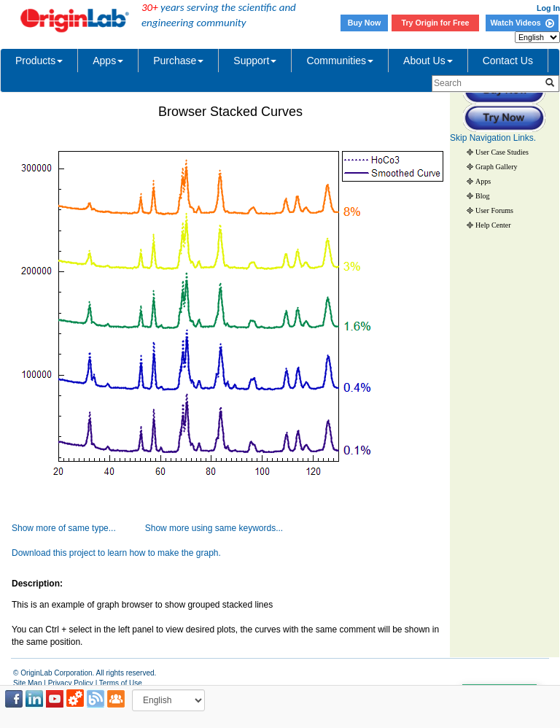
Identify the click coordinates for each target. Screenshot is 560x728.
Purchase (178, 61)
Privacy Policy (71, 683)
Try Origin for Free (436, 23)
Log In (548, 8)
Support (255, 61)
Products (39, 61)
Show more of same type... (64, 528)
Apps (108, 61)
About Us (428, 61)
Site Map (27, 683)
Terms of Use (121, 683)
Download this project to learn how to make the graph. (116, 553)
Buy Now (365, 23)
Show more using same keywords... (214, 528)
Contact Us (508, 61)
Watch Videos (522, 23)
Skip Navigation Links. (493, 138)
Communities (340, 61)
